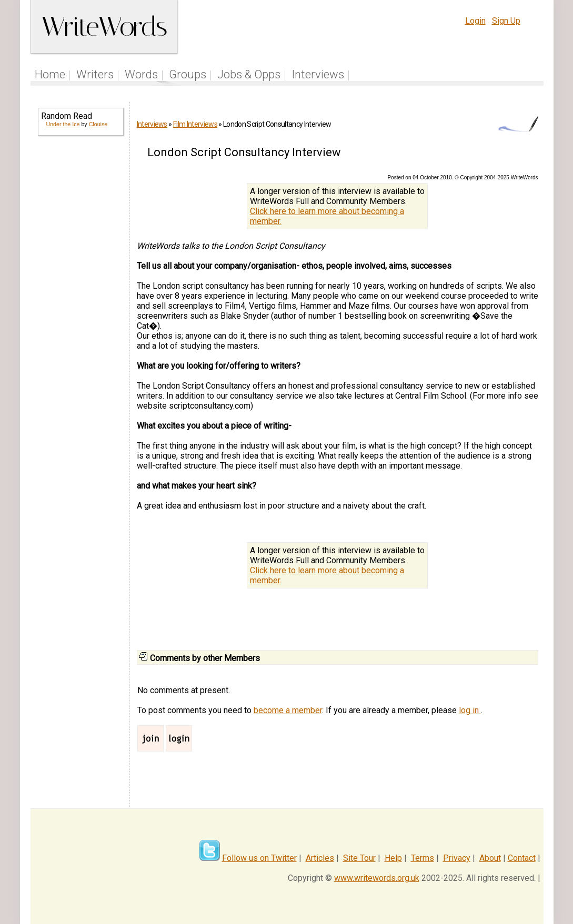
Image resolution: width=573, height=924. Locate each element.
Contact (522, 858)
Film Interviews (195, 124)
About (490, 858)
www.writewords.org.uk (377, 878)
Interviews (318, 74)
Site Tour (359, 858)
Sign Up (506, 21)
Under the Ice (63, 124)
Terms (423, 858)
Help (393, 858)
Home (50, 74)
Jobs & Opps (249, 74)
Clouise (98, 124)
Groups (188, 74)
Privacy (457, 858)
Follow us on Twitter (259, 858)
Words (141, 74)
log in (470, 710)
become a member (288, 710)
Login (475, 21)
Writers (95, 74)
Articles (320, 858)
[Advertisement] (80, 313)
